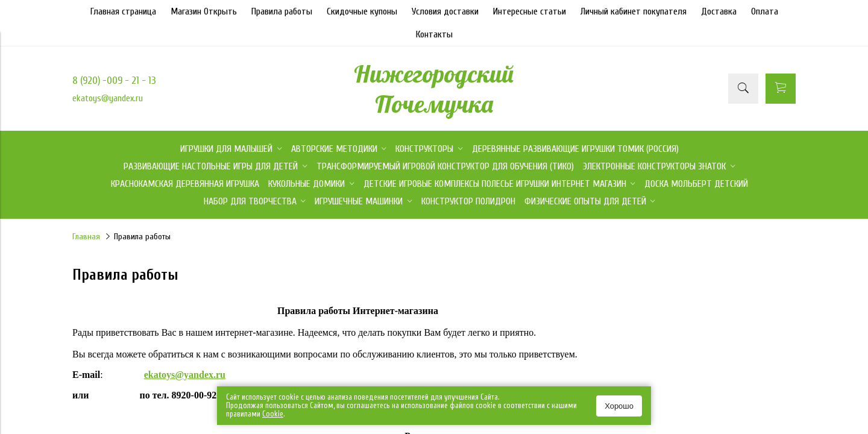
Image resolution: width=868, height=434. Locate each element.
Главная (86, 237)
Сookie (273, 414)
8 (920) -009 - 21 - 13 (114, 80)
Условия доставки (445, 11)
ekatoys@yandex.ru (108, 98)
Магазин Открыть (204, 11)
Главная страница (123, 11)
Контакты (434, 34)
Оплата (765, 11)
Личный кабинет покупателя (634, 11)
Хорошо (619, 406)
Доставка (719, 11)
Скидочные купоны (362, 11)
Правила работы (282, 11)
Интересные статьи (530, 11)
